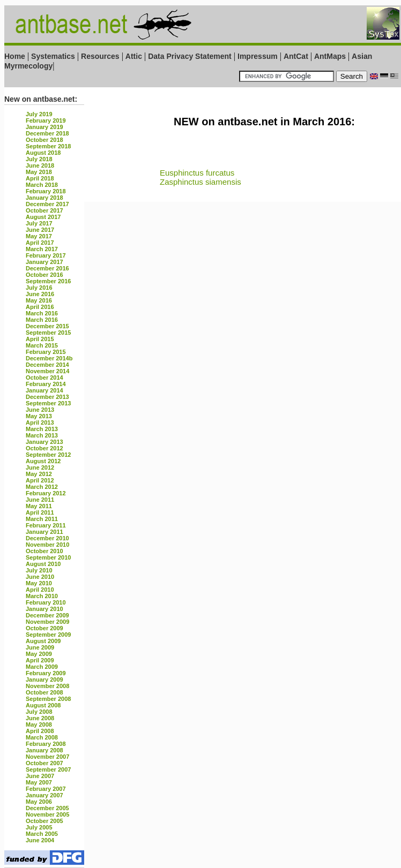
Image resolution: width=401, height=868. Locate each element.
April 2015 (40, 339)
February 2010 (46, 602)
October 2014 (44, 378)
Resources (100, 56)
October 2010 (44, 551)
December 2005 (47, 808)
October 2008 (44, 692)
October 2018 (44, 140)
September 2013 (48, 403)
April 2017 (40, 243)
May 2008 (39, 724)
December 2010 (47, 538)
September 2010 (48, 557)
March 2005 (42, 834)
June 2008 (40, 718)
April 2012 (40, 480)
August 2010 (43, 564)
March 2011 (42, 519)
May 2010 (39, 583)
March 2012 (42, 487)
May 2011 (39, 506)
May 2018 (39, 172)
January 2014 (44, 390)
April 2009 (40, 660)
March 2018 (42, 185)
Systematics (53, 56)
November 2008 (47, 686)
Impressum (258, 56)
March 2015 (42, 345)
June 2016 (40, 294)
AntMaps (331, 56)
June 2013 (40, 410)
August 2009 (43, 641)
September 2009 (48, 635)
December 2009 (47, 615)
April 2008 (40, 731)
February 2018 (46, 191)
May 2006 (39, 802)
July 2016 (39, 288)
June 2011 (40, 500)
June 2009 (40, 647)
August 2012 (43, 461)
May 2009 (39, 654)
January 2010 (44, 609)
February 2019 (46, 120)
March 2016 (42, 313)
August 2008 (43, 705)
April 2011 (40, 512)
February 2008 (46, 744)
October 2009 (44, 628)
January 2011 (44, 532)
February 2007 (46, 789)
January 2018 (44, 198)
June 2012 (40, 467)
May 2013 (39, 416)
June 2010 (40, 577)
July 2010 (39, 570)
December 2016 (47, 268)
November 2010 (47, 545)
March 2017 (42, 249)
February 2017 (46, 255)
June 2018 (40, 165)
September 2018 (48, 146)
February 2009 (46, 673)
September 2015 (48, 333)
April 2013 (40, 422)
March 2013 (42, 429)
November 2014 (47, 371)
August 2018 (43, 153)
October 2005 (44, 821)
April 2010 (40, 590)
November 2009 (47, 622)
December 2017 (47, 204)
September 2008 (48, 699)
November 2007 (47, 757)
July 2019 (39, 114)
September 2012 (48, 455)
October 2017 (44, 210)
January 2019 (44, 127)
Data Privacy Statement (190, 56)
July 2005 (39, 827)
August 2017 (43, 217)
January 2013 (44, 442)
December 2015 (47, 326)
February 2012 (46, 493)
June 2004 (40, 840)
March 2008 (42, 737)
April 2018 (40, 178)
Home (15, 56)
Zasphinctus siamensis (200, 182)
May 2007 (39, 782)
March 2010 (42, 596)
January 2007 (44, 795)
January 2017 (44, 262)
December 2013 (47, 397)
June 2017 (40, 230)
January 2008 (44, 750)
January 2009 (44, 680)
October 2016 (44, 275)
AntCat (297, 56)
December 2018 (47, 133)
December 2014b (49, 358)
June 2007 (40, 776)
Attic (134, 56)
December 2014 (47, 365)
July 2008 (39, 712)
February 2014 (46, 384)
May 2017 (39, 236)
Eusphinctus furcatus (197, 173)
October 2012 (44, 448)
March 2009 (42, 667)
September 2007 (48, 769)
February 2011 (46, 525)
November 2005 (47, 814)
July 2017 (39, 223)
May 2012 (39, 474)
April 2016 (40, 307)
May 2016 (39, 300)
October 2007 (44, 763)
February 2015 (46, 352)
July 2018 (39, 159)
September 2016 (48, 281)
